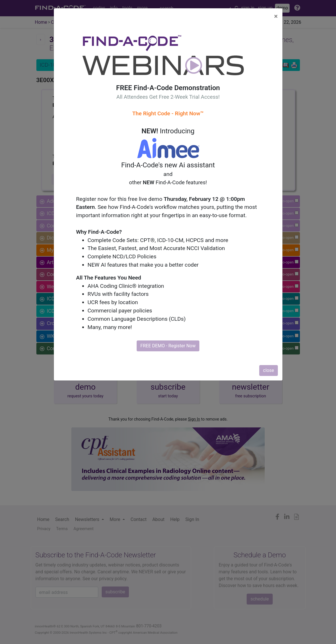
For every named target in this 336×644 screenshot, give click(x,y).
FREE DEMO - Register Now (168, 346)
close (268, 370)
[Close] (276, 16)
